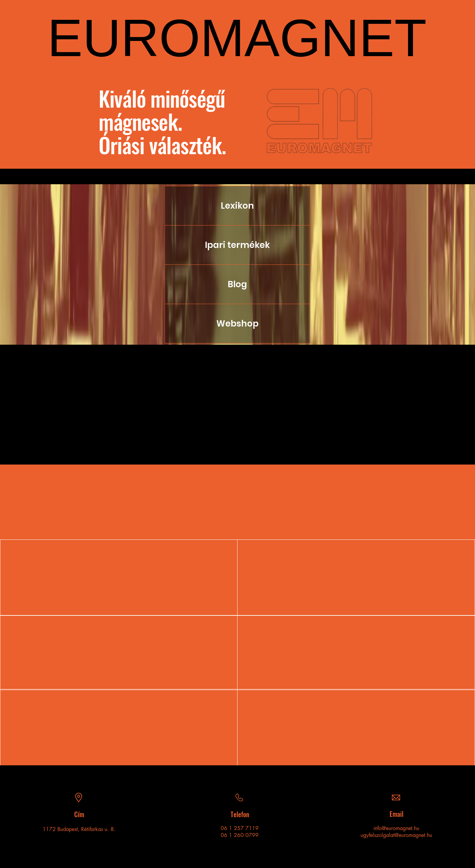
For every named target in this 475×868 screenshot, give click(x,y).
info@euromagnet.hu (396, 828)
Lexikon (237, 206)
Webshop (237, 324)
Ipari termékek (237, 245)
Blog (237, 284)
